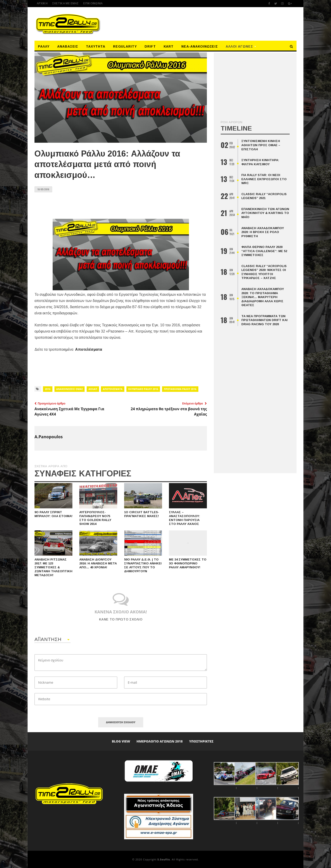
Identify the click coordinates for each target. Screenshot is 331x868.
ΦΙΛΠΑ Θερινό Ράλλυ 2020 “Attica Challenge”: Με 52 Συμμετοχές (264, 251)
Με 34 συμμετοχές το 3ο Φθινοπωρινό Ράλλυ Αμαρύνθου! (188, 563)
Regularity (125, 46)
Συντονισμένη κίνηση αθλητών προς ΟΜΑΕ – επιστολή (261, 145)
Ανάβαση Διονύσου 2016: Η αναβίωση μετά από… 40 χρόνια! (98, 563)
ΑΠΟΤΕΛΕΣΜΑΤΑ (113, 389)
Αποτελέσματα (89, 349)
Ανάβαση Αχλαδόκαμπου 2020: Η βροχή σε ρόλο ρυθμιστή (263, 232)
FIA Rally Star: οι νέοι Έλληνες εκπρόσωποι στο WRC (264, 179)
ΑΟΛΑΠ (93, 389)
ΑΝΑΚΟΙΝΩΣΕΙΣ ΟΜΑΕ (70, 389)
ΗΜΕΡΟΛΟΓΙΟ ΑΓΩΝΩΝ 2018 (160, 741)
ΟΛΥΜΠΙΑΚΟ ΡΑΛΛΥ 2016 (143, 389)
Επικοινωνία (93, 3)
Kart (169, 46)
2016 (48, 389)
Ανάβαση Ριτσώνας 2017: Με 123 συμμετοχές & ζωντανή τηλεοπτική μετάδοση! (53, 567)
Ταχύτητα (96, 46)
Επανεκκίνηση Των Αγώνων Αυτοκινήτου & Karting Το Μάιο (265, 213)
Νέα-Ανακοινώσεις (200, 46)
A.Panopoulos (49, 437)
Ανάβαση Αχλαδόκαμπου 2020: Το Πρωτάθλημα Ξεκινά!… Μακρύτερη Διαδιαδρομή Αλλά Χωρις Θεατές (263, 297)
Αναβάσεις (68, 46)
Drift (150, 46)
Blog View (121, 741)
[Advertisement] (208, 23)
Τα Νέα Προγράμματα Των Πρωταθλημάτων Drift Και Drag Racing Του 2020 (264, 320)
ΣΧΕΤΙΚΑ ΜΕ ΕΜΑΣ (66, 3)
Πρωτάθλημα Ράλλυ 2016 (180, 389)
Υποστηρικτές (201, 741)
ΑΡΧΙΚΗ (42, 3)
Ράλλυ (44, 46)
